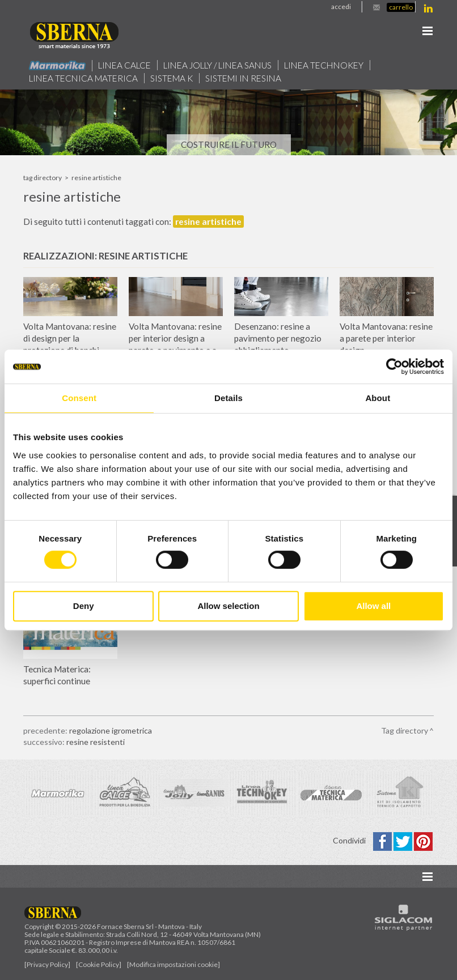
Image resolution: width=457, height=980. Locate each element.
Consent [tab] (79, 398)
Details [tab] (228, 398)
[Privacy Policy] (47, 964)
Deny (84, 606)
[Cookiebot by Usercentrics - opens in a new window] (394, 367)
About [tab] (378, 398)
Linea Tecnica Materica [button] (83, 78)
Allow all (373, 606)
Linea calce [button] (124, 65)
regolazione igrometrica (111, 730)
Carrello (401, 7)
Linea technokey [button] (324, 65)
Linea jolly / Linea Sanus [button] (217, 65)
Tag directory (43, 178)
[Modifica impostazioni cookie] (174, 964)
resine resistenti (96, 742)
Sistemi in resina (243, 78)
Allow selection (228, 606)
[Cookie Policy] (99, 964)
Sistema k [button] (172, 78)
